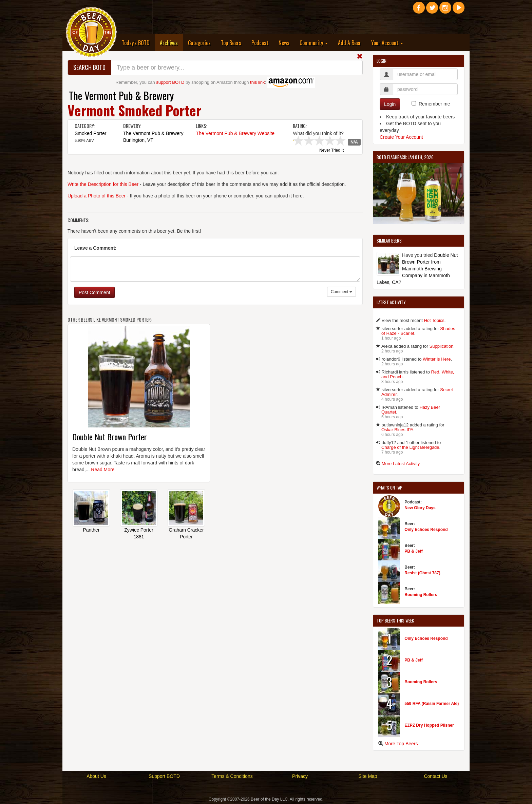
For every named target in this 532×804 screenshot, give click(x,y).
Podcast (260, 43)
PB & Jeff (413, 551)
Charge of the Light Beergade (410, 447)
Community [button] (314, 43)
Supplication (442, 346)
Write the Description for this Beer (103, 184)
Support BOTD (164, 776)
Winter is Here (437, 359)
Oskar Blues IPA (397, 430)
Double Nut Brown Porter (110, 437)
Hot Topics (434, 320)
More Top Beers (401, 744)
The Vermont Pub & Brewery (121, 95)
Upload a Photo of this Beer (97, 196)
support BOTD (170, 82)
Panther (91, 530)
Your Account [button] (387, 43)
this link (257, 82)
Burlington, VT (138, 140)
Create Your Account (401, 137)
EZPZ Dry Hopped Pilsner (429, 725)
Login (390, 104)
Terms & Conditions (232, 776)
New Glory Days (420, 508)
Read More (103, 470)
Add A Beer (349, 43)
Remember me (434, 104)
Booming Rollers (421, 595)
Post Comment (94, 292)
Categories (199, 43)
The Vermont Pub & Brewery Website (235, 133)
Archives (171, 43)
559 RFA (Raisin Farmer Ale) (432, 704)
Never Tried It (331, 151)
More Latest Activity (401, 464)
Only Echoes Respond (426, 530)
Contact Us (435, 776)
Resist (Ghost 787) (422, 573)
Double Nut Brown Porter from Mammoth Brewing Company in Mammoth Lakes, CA (417, 269)
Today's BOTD (136, 43)
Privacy (300, 776)
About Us (96, 776)
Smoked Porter (90, 133)
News (284, 43)
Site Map (368, 776)
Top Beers (231, 43)
